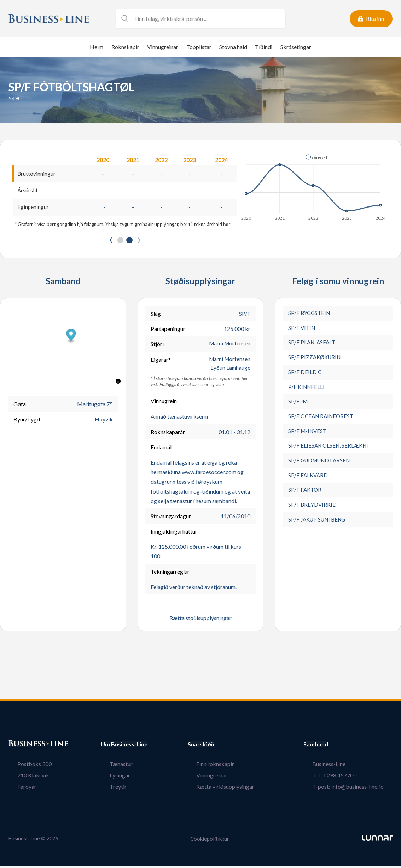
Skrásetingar (296, 47)
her (227, 225)
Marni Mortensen (229, 345)
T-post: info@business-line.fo (357, 789)
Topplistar (199, 47)
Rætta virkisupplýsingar (234, 789)
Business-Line (338, 766)
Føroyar (18, 789)
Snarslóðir (219, 747)
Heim (97, 47)
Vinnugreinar (163, 47)
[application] (314, 185)
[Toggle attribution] (118, 383)
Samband (333, 747)
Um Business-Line (124, 747)
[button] (316, 157)
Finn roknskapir (224, 766)
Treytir (109, 789)
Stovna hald (233, 47)
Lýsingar (111, 778)
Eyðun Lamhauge (230, 370)
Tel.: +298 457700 (343, 778)
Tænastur (112, 766)
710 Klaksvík (24, 778)
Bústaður (21, 747)
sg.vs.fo (217, 387)
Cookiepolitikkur (210, 841)
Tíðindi (264, 47)
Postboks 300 (26, 766)
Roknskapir (125, 47)
